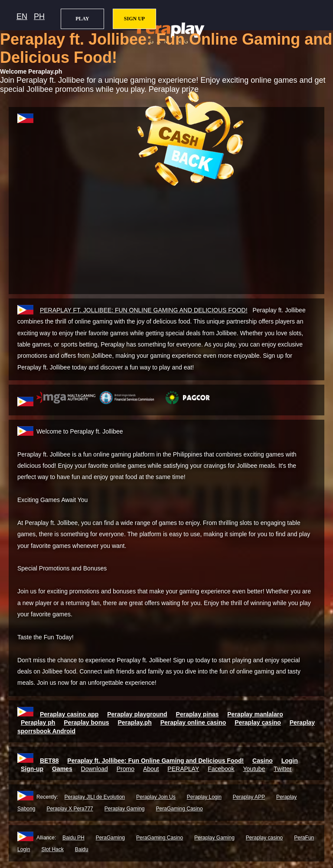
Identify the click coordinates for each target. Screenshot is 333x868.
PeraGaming (110, 838)
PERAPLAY (183, 769)
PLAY (82, 19)
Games (62, 769)
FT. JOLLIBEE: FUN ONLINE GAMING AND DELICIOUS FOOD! (144, 310)
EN (22, 16)
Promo (126, 769)
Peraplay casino (258, 722)
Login (290, 761)
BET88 (49, 761)
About (151, 769)
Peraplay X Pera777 (70, 809)
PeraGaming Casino (180, 809)
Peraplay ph (38, 722)
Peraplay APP (249, 797)
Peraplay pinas (198, 714)
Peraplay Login (204, 797)
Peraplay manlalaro (255, 714)
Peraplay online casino (193, 722)
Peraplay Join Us (156, 797)
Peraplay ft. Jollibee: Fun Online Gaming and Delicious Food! (155, 761)
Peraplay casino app (69, 714)
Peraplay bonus (86, 722)
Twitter (282, 769)
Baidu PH (73, 838)
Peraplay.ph (134, 722)
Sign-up (32, 769)
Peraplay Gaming (125, 809)
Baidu (82, 849)
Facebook (221, 769)
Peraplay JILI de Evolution (95, 797)
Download (95, 769)
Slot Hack (52, 849)
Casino (263, 761)
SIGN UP (134, 19)
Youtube (254, 769)
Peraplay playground (137, 714)
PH (39, 16)
